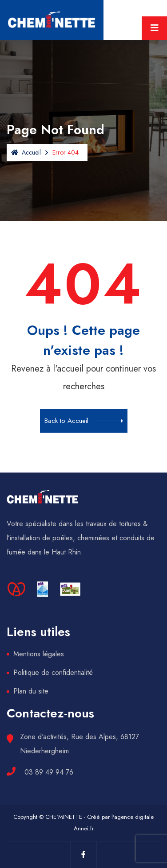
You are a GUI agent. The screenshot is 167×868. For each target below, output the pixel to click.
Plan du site (31, 691)
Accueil (26, 152)
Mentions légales (39, 654)
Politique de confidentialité (53, 672)
